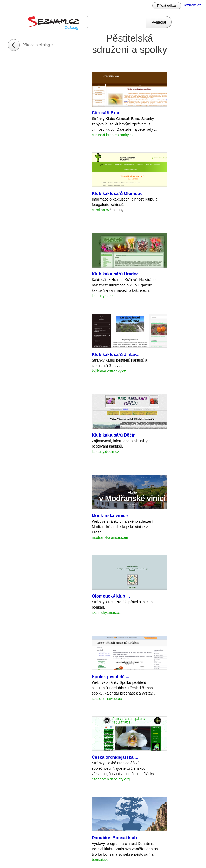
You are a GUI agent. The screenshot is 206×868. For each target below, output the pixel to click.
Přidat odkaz (167, 6)
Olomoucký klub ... (111, 596)
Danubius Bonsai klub (114, 838)
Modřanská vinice (110, 516)
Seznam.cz (192, 5)
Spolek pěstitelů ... (111, 677)
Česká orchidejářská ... (115, 757)
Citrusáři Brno (106, 113)
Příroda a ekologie (38, 45)
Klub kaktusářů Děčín (114, 435)
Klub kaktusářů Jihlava (115, 355)
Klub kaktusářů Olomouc (117, 193)
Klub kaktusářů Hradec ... (117, 274)
